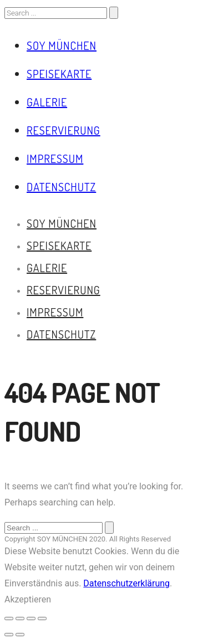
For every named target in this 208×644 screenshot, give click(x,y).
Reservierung (64, 130)
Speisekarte (59, 74)
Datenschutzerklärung (126, 583)
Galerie (47, 102)
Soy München (62, 45)
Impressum (55, 159)
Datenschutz (61, 187)
